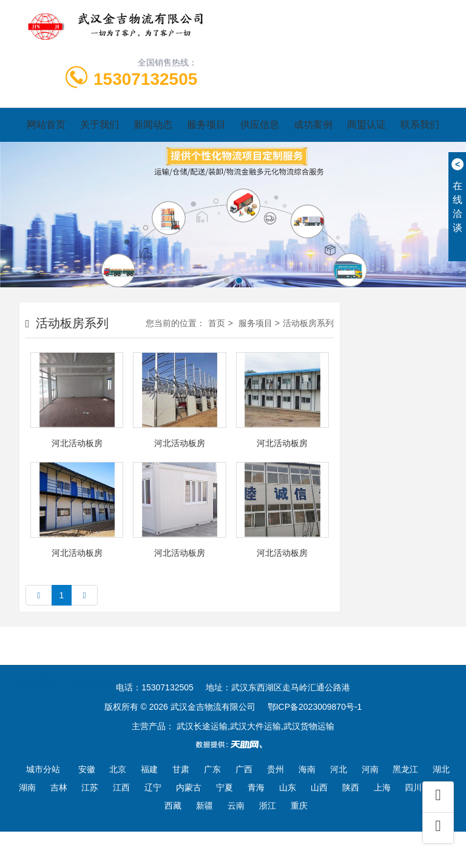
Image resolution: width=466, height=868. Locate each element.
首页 (217, 323)
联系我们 (420, 125)
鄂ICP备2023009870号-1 (315, 707)
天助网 (221, 669)
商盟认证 (366, 125)
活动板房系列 (308, 323)
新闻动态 (153, 125)
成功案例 (313, 125)
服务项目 (206, 125)
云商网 (86, 669)
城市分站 (43, 769)
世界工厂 (175, 669)
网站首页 (46, 125)
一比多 (128, 669)
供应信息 (260, 125)
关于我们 (100, 125)
